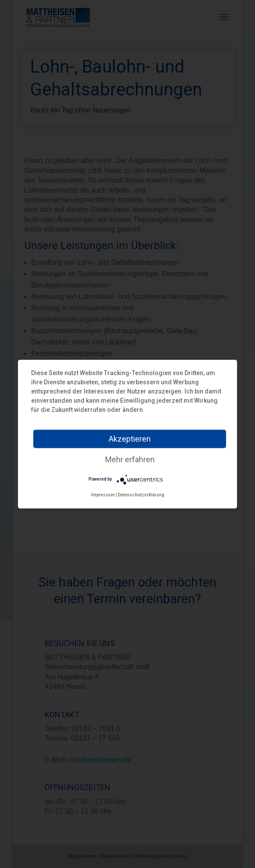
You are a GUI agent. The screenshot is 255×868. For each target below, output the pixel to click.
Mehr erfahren (130, 459)
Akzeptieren (130, 438)
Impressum (103, 494)
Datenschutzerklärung (141, 494)
